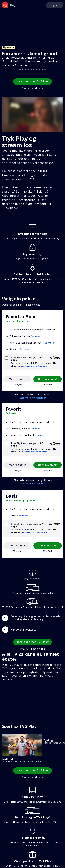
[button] (32, 618)
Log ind (55, 5)
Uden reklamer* (48, 379)
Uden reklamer (48, 546)
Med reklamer (17, 379)
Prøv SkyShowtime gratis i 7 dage (27, 359)
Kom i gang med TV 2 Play (32, 82)
